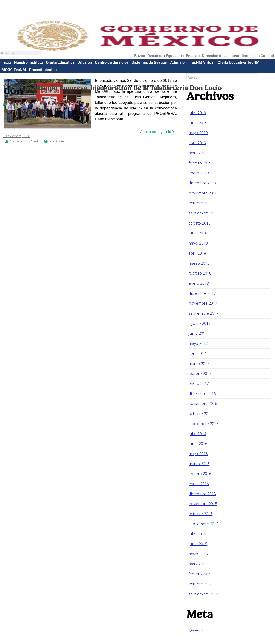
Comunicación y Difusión (25, 141)
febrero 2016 (200, 474)
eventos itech (58, 141)
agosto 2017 (200, 323)
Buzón (140, 56)
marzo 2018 (199, 263)
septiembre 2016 (204, 424)
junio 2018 (198, 233)
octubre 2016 (201, 413)
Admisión (178, 62)
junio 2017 (198, 333)
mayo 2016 (198, 454)
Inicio (6, 62)
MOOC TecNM (14, 70)
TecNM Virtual (202, 62)
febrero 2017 (200, 373)
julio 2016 (197, 434)
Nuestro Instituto (28, 62)
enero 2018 (199, 283)
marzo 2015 (199, 564)
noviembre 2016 (203, 403)
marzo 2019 (199, 153)
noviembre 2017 (203, 303)
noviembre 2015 (203, 504)
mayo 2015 (198, 554)
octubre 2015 (201, 514)
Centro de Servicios (112, 62)
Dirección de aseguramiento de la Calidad (238, 56)
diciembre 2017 (202, 293)
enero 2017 (199, 383)
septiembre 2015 (204, 524)
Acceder (196, 631)
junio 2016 (198, 444)
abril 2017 (197, 353)
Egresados (175, 56)
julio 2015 (197, 534)
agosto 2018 (200, 223)
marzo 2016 (199, 464)
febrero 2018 (200, 273)
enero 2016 (199, 484)
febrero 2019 (200, 163)
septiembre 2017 (204, 313)
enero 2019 (199, 173)
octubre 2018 (201, 203)
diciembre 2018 (202, 183)
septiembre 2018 (204, 213)
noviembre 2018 (203, 193)
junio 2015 (198, 544)
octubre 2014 (201, 584)
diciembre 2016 (202, 393)
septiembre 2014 (204, 594)
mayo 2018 (198, 243)
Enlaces (193, 56)
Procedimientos (43, 70)
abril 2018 (197, 253)
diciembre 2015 (202, 494)
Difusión (85, 62)
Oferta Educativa (60, 62)
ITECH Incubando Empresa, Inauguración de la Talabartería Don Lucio (112, 88)
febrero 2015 (200, 574)
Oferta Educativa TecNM (239, 62)
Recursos (155, 56)
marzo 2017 (199, 363)
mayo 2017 (198, 343)
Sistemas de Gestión (149, 62)
